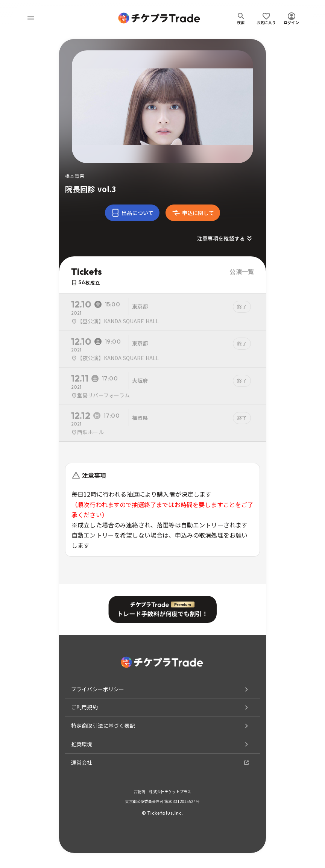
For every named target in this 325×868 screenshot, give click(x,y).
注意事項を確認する (226, 238)
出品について (132, 213)
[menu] (31, 18)
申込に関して (193, 213)
